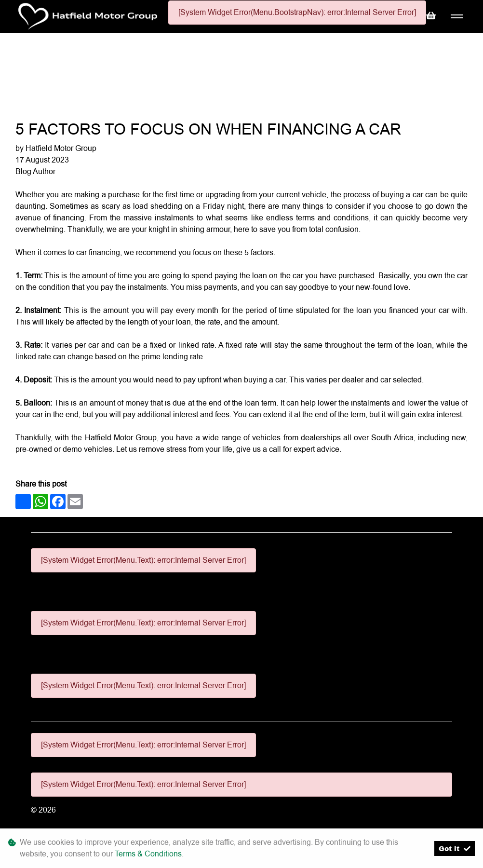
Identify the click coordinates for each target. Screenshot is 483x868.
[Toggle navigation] (457, 17)
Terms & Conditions (148, 854)
